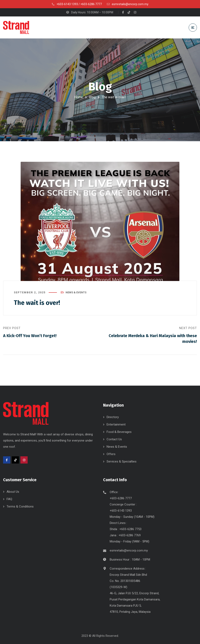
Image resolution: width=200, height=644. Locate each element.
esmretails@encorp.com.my (129, 550)
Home (79, 97)
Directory (113, 417)
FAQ (9, 499)
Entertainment (116, 424)
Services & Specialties (122, 461)
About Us (13, 492)
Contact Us (114, 439)
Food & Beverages (119, 432)
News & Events (76, 292)
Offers (111, 454)
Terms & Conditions (20, 506)
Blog (92, 97)
